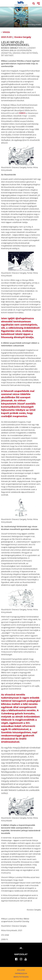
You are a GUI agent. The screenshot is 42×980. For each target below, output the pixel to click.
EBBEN (22, 113)
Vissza (5, 32)
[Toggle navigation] (38, 4)
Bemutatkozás (21, 977)
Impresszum (21, 973)
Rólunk (21, 970)
